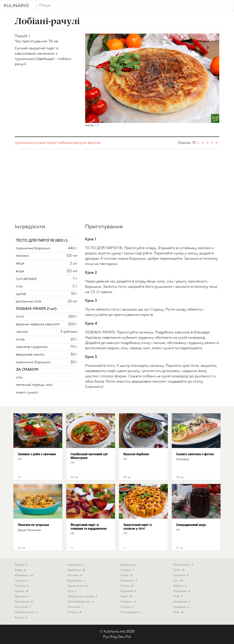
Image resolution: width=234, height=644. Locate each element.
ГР (97, 125)
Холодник (182, 602)
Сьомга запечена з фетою (195, 454)
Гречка (22, 591)
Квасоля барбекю (136, 454)
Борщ (21, 570)
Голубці (22, 586)
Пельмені (129, 591)
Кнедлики (76, 565)
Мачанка (76, 607)
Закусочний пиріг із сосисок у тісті (138, 527)
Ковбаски (77, 570)
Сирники (181, 575)
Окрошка (129, 565)
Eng (113, 637)
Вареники (24, 575)
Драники (23, 596)
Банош (21, 565)
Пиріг (126, 596)
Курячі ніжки (78, 586)
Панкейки (129, 581)
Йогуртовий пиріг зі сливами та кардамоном (89, 527)
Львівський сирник (83, 596)
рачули (80, 143)
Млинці (75, 612)
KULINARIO (16, 6)
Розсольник (183, 565)
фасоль (94, 143)
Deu (121, 637)
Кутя (72, 591)
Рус (106, 637)
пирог (52, 143)
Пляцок (127, 607)
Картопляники (27, 612)
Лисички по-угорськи (33, 525)
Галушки (23, 581)
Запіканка (24, 602)
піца (179, 612)
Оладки (128, 570)
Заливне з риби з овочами (37, 454)
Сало (179, 570)
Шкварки (181, 607)
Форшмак (182, 591)
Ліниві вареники (81, 602)
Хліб (178, 596)
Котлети (75, 575)
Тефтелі (180, 586)
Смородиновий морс (191, 525)
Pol (128, 637)
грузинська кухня (30, 143)
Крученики (77, 581)
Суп (178, 581)
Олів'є (127, 575)
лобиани (66, 143)
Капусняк (23, 607)
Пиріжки (128, 602)
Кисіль (21, 618)
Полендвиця (131, 612)
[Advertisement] (117, 186)
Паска (127, 586)
